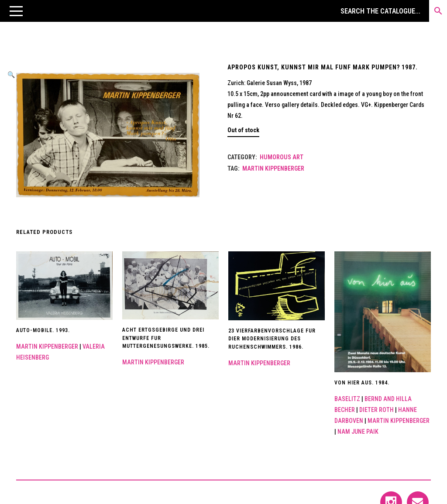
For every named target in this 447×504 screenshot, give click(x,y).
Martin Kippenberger (273, 168)
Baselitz (347, 399)
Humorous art (282, 157)
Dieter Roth (377, 410)
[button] (16, 11)
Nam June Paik (358, 432)
